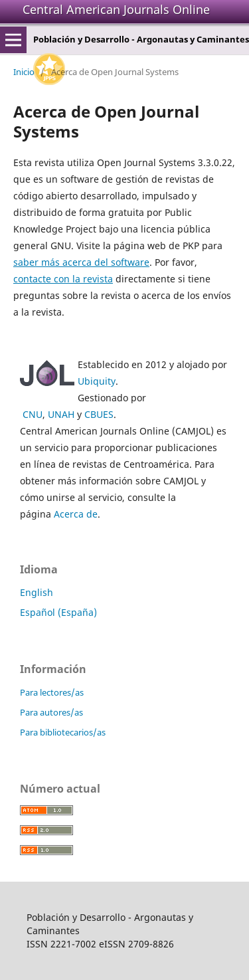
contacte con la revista (63, 279)
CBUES (99, 414)
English (37, 592)
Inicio (24, 72)
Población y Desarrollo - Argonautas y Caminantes (141, 39)
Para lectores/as (52, 692)
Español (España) (58, 612)
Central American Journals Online (116, 9)
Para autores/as (51, 712)
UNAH (61, 414)
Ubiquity (97, 381)
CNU (33, 414)
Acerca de (76, 514)
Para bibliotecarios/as (63, 732)
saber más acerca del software (81, 262)
